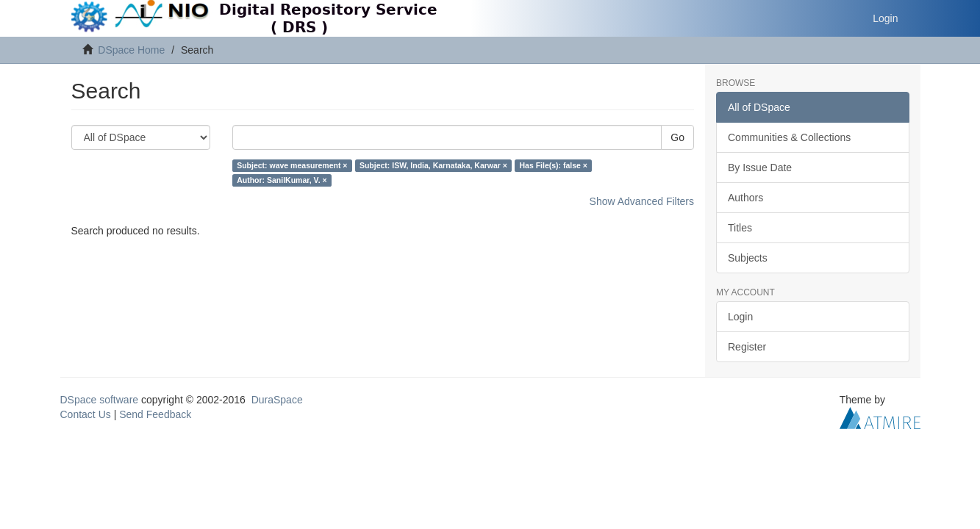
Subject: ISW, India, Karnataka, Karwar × (433, 165)
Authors (745, 198)
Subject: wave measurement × (292, 165)
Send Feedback (155, 414)
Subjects (748, 258)
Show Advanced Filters (642, 201)
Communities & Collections (789, 137)
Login (740, 317)
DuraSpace (277, 400)
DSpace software (100, 400)
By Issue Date (760, 168)
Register (747, 347)
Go (677, 137)
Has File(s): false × (553, 165)
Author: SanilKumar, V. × (282, 180)
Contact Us (86, 414)
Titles (740, 228)
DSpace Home (131, 50)
